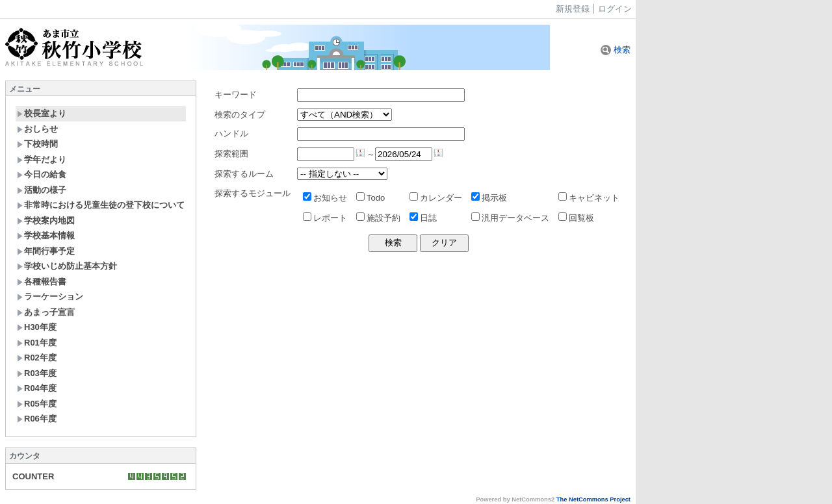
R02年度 (37, 358)
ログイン (615, 9)
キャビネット (589, 198)
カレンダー (436, 198)
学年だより (42, 159)
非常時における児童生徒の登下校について (101, 205)
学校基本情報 (46, 235)
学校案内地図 (46, 220)
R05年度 (37, 404)
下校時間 (37, 144)
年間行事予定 (46, 251)
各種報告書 (42, 282)
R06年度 (37, 419)
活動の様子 (42, 190)
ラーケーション (50, 296)
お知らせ (325, 198)
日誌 (423, 218)
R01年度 (37, 343)
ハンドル (231, 133)
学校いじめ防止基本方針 (67, 266)
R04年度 (37, 388)
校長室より (42, 113)
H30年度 (37, 327)
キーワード (236, 94)
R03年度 (37, 373)
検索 (616, 50)
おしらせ (37, 129)
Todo (370, 198)
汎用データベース (510, 218)
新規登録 (573, 9)
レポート (325, 218)
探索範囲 (231, 154)
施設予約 (378, 218)
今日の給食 (42, 174)
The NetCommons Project (593, 499)
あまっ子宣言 (46, 312)
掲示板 (489, 198)
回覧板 (576, 218)
